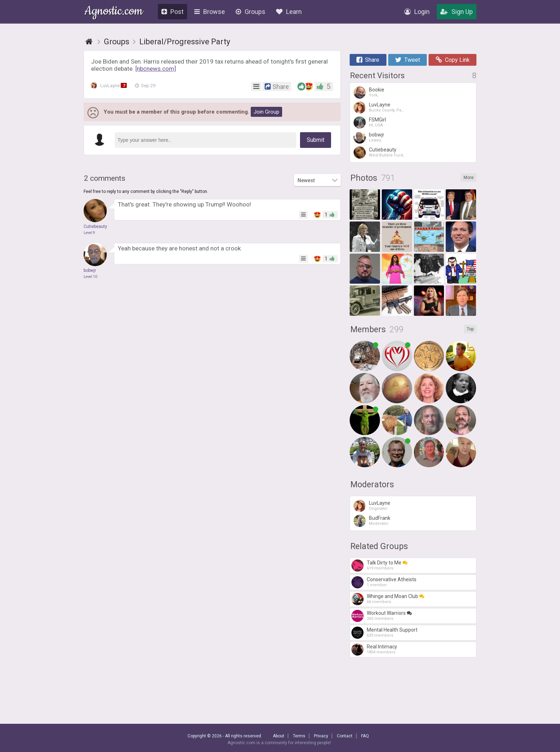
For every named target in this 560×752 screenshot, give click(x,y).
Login (417, 12)
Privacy (321, 736)
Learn (289, 12)
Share (368, 60)
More (469, 178)
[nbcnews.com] (156, 69)
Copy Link (453, 60)
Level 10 (90, 277)
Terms (299, 736)
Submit (316, 140)
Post (172, 12)
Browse (210, 12)
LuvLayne (111, 86)
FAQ (365, 736)
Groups (251, 12)
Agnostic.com (114, 12)
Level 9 (89, 233)
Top (470, 329)
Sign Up (457, 12)
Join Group (266, 112)
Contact (345, 736)
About (279, 736)
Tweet (407, 60)
